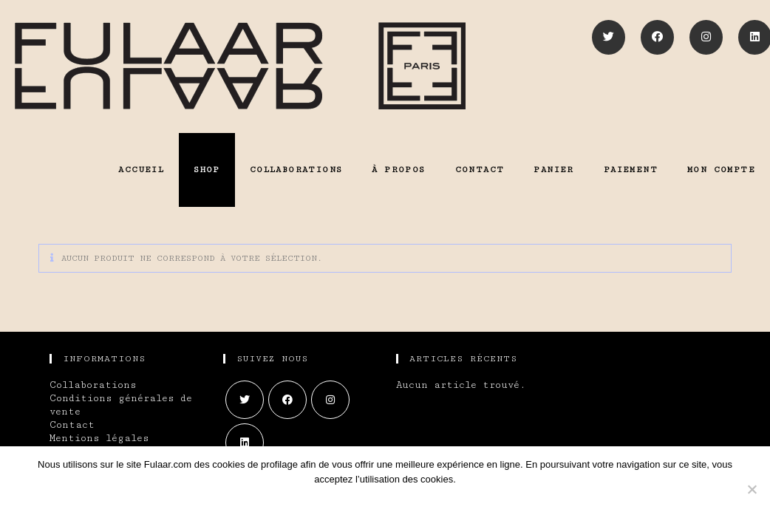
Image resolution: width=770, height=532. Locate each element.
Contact (72, 425)
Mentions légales (99, 438)
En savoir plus (415, 506)
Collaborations (93, 385)
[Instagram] (706, 37)
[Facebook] (657, 37)
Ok (327, 506)
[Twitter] (609, 37)
